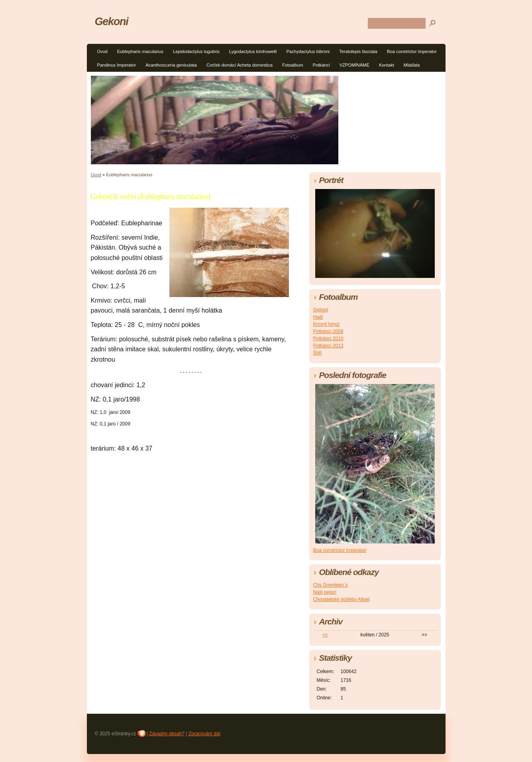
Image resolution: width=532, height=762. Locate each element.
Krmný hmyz (327, 324)
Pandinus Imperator (117, 65)
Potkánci (321, 65)
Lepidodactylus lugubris (196, 51)
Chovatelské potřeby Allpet (342, 599)
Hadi (318, 317)
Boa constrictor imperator (412, 51)
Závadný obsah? (167, 734)
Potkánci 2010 (328, 339)
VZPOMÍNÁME (354, 65)
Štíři (317, 353)
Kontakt (387, 65)
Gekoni (112, 21)
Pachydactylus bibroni (308, 51)
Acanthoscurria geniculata (171, 65)
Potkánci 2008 (328, 331)
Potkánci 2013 (328, 346)
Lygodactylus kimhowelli (253, 51)
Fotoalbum (293, 65)
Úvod (102, 51)
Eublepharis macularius (140, 51)
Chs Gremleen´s (331, 585)
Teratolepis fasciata (358, 51)
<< (325, 635)
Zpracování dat (204, 734)
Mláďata (412, 65)
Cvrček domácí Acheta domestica (239, 65)
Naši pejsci (325, 592)
